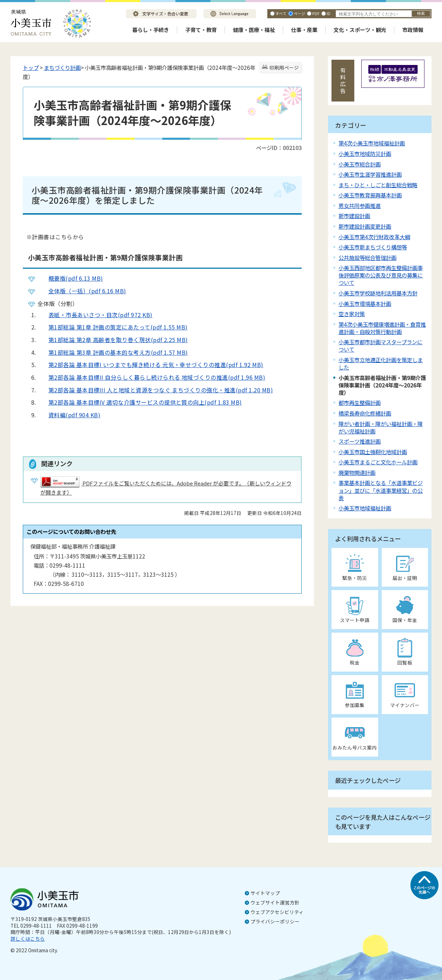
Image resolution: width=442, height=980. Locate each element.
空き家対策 (352, 314)
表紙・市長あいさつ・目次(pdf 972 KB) (95, 315)
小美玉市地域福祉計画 (365, 508)
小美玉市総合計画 (360, 164)
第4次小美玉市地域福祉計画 (372, 143)
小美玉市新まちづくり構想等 (373, 247)
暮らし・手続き (151, 30)
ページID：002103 (279, 148)
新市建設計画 (354, 216)
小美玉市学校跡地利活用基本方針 (378, 293)
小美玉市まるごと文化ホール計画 (378, 462)
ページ (299, 13)
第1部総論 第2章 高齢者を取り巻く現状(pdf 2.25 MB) (113, 340)
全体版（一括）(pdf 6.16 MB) (82, 291)
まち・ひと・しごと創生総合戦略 (378, 185)
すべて (281, 13)
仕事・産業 (304, 30)
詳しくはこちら (28, 939)
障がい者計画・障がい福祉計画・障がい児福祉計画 (381, 427)
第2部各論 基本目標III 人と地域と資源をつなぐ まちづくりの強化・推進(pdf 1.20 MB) (155, 390)
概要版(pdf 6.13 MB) (70, 278)
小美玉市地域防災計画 (365, 153)
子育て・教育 (201, 30)
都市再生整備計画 (360, 403)
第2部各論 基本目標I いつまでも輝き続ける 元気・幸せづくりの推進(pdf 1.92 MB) (150, 365)
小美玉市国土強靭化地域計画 (373, 452)
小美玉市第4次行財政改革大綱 (374, 237)
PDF (316, 13)
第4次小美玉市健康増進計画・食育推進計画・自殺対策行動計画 (382, 328)
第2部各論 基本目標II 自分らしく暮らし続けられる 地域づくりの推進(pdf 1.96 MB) (151, 377)
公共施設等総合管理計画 (367, 257)
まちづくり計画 (62, 67)
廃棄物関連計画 (357, 472)
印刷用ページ (284, 67)
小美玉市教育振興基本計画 (370, 195)
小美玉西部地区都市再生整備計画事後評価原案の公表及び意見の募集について (381, 275)
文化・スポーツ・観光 (360, 30)
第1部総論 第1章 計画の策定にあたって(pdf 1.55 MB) (113, 327)
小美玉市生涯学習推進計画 (370, 174)
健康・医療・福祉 (254, 30)
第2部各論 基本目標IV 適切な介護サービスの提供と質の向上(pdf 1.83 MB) (140, 402)
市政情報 (413, 30)
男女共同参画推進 (360, 205)
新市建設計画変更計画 (365, 226)
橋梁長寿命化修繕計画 (365, 413)
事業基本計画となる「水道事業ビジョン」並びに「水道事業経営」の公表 (381, 490)
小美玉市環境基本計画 (365, 303)
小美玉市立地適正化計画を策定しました (381, 363)
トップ (31, 67)
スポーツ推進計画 (360, 441)
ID (329, 13)
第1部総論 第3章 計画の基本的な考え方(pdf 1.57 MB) (113, 352)
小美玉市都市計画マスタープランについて (380, 345)
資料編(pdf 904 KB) (69, 415)
